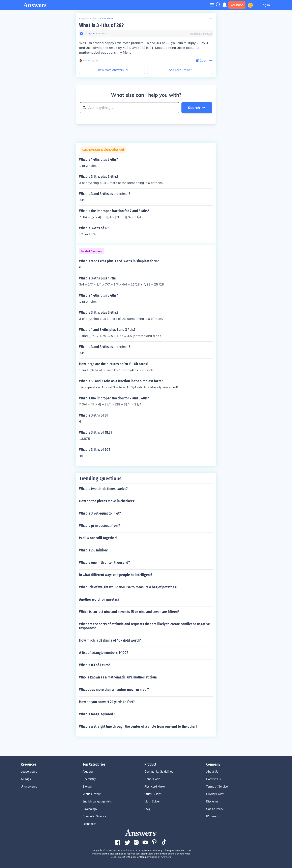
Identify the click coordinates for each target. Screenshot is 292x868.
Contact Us (213, 779)
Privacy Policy (215, 794)
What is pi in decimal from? (100, 526)
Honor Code (152, 779)
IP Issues (212, 816)
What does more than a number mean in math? (114, 690)
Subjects (84, 18)
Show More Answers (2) (112, 70)
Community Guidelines (159, 772)
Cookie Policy (215, 809)
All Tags (26, 779)
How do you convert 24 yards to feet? (107, 702)
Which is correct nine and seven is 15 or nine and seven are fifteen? (129, 612)
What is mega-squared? (97, 714)
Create (237, 5)
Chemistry (89, 779)
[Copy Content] (201, 61)
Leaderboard (29, 772)
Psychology (90, 809)
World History (92, 794)
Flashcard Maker (155, 787)
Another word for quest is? (99, 599)
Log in (265, 5)
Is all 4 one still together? (98, 538)
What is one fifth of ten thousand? (105, 563)
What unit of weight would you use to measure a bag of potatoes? (128, 587)
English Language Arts (97, 801)
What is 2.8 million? (94, 550)
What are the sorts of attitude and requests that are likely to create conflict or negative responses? (144, 626)
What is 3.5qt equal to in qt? (100, 513)
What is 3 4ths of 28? (101, 25)
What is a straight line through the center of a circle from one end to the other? (138, 726)
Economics (89, 824)
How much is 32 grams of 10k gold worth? (110, 640)
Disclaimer (213, 801)
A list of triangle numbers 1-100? (104, 653)
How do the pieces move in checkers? (107, 501)
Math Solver (152, 801)
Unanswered (29, 787)
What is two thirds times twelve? (103, 489)
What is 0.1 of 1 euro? (95, 665)
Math (94, 18)
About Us (212, 772)
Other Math (107, 18)
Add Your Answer (180, 70)
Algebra (88, 772)
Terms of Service (217, 787)
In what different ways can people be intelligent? (116, 575)
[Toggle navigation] (212, 5)
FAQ (147, 809)
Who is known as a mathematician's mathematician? (118, 677)
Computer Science (94, 816)
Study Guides (153, 794)
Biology (87, 787)
